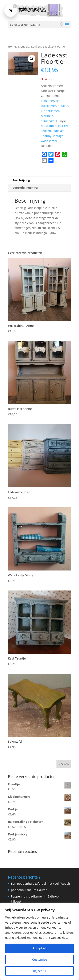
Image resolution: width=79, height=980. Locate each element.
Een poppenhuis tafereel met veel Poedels (41, 884)
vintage (58, 136)
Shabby (46, 136)
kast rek (63, 126)
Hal (58, 101)
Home (12, 47)
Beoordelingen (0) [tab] (25, 188)
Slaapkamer (49, 121)
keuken (46, 131)
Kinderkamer (50, 111)
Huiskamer (48, 106)
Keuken (36, 47)
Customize (40, 959)
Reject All (40, 971)
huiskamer (48, 126)
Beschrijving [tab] (21, 180)
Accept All (40, 948)
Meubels (23, 47)
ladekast (59, 131)
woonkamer (49, 141)
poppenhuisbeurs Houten (29, 890)
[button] (32, 59)
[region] (39, 941)
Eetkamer (48, 101)
